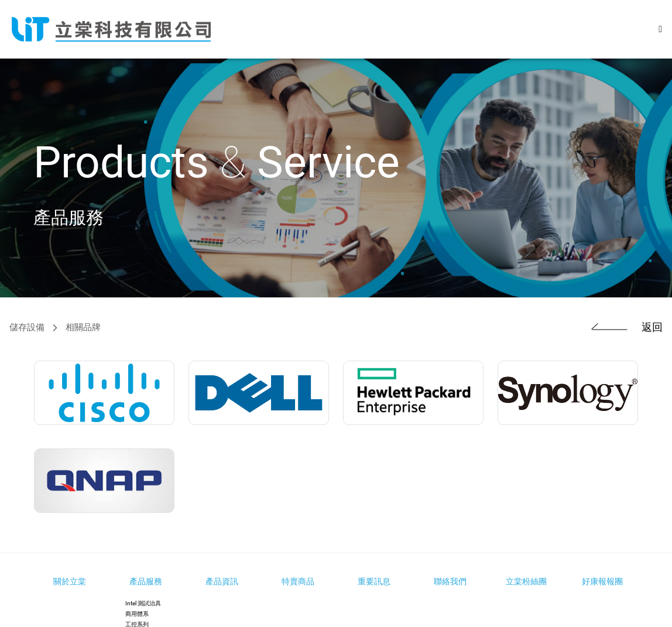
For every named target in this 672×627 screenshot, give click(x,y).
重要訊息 (374, 581)
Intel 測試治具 (143, 603)
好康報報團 (602, 581)
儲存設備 (27, 328)
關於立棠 (70, 581)
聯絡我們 (450, 581)
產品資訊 (222, 581)
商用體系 (137, 614)
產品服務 (146, 581)
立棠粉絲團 (526, 581)
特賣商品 (298, 581)
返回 (621, 328)
